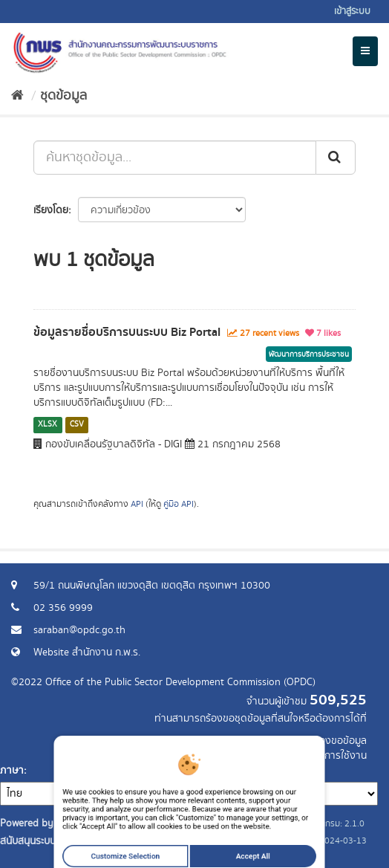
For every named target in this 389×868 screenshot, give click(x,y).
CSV (77, 424)
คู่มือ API (179, 504)
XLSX (48, 424)
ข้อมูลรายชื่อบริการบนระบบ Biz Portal (127, 332)
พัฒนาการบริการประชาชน (309, 354)
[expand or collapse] (365, 51)
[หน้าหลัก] (17, 96)
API (137, 504)
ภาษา (12, 771)
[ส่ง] (336, 158)
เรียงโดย (51, 210)
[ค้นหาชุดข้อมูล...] (175, 158)
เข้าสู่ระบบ (352, 12)
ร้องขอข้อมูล (340, 741)
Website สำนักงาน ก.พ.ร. (87, 652)
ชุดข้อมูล (63, 96)
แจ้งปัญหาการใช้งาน (324, 756)
